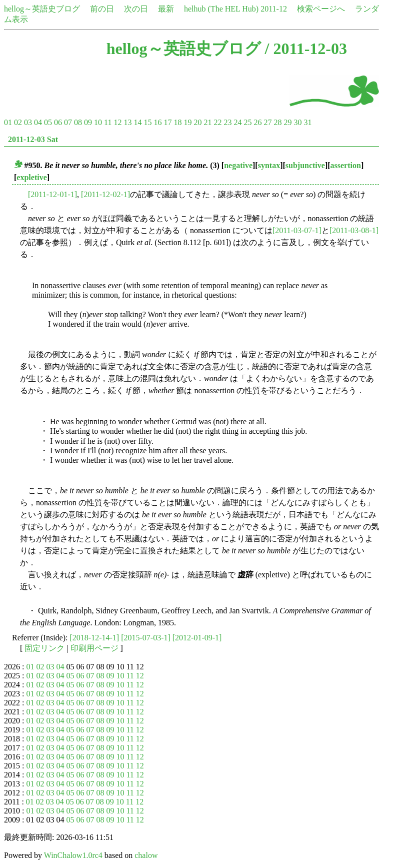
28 (277, 122)
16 (157, 122)
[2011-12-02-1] (105, 194)
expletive (31, 177)
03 (28, 122)
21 (207, 122)
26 (257, 122)
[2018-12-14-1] (95, 638)
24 (237, 122)
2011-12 (274, 9)
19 (187, 122)
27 (267, 122)
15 (147, 122)
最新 (166, 9)
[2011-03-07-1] (297, 230)
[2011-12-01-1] (52, 194)
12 (117, 122)
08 (78, 122)
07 (68, 122)
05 (48, 122)
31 (307, 122)
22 (217, 122)
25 (247, 122)
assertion (346, 165)
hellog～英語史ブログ (42, 9)
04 (38, 122)
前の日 (102, 9)
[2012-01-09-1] (197, 638)
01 (8, 122)
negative (238, 165)
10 (98, 122)
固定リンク (44, 648)
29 (287, 122)
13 (127, 122)
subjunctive (305, 165)
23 (227, 122)
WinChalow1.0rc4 (73, 855)
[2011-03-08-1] (354, 230)
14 (137, 122)
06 (58, 122)
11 (108, 122)
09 (88, 122)
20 (197, 122)
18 (177, 122)
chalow (146, 855)
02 (18, 122)
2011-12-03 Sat (33, 139)
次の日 (136, 9)
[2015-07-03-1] (146, 638)
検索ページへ (321, 9)
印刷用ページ (94, 648)
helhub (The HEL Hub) (221, 9)
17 (167, 122)
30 (297, 122)
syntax (269, 165)
